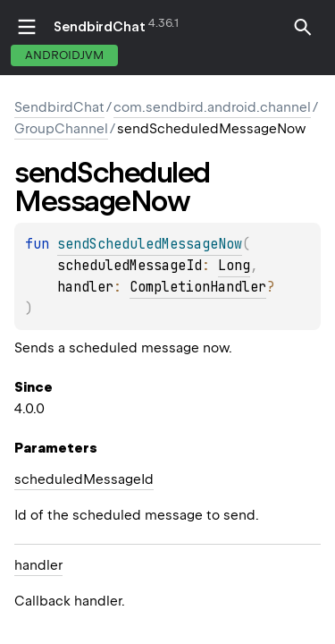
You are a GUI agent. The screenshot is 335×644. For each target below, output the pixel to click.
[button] (303, 38)
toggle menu (27, 27)
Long (234, 266)
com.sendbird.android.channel (212, 107)
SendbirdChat (100, 27)
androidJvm (64, 55)
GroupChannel (61, 129)
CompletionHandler (198, 287)
